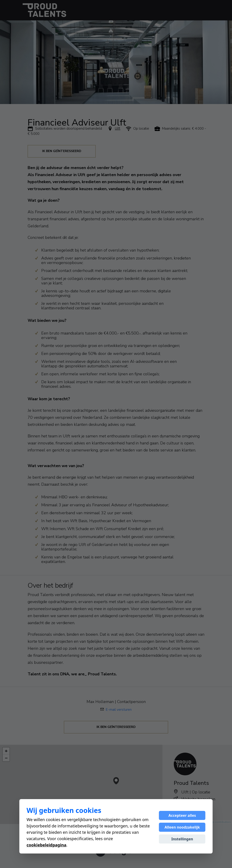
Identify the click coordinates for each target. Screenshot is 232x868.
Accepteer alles (182, 815)
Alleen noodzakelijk (182, 827)
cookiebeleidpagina (46, 845)
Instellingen (182, 839)
